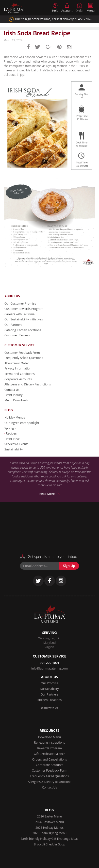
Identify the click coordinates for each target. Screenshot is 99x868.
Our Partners (13, 325)
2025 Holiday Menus (49, 828)
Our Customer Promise (20, 304)
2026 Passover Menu (49, 822)
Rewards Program (49, 748)
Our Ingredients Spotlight (22, 423)
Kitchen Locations (49, 700)
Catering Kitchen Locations (23, 330)
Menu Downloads (16, 400)
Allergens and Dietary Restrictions (28, 384)
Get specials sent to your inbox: (49, 557)
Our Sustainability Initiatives (24, 319)
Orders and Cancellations (50, 759)
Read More (50, 494)
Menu (91, 8)
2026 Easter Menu (50, 816)
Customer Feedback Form (22, 353)
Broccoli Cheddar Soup (49, 844)
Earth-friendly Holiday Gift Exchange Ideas (49, 839)
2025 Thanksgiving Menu (49, 833)
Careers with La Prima (19, 314)
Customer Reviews (17, 335)
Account (67, 8)
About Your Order (17, 363)
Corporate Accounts (18, 379)
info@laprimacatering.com (49, 668)
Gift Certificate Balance (49, 754)
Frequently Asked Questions (24, 358)
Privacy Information (18, 368)
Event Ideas (12, 439)
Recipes (11, 433)
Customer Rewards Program (24, 309)
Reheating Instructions (49, 743)
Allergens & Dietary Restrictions (49, 782)
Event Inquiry (14, 395)
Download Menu (49, 737)
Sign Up (69, 566)
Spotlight (11, 428)
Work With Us (50, 708)
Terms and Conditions (20, 374)
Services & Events (16, 444)
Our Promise (50, 683)
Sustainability (14, 449)
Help (55, 8)
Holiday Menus (15, 417)
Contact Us (12, 390)
